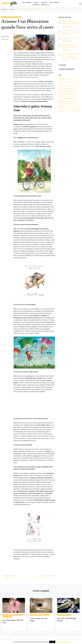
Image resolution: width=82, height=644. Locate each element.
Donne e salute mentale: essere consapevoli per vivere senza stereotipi (71, 24)
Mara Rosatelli (5, 37)
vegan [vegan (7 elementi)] (78, 111)
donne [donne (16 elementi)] (70, 89)
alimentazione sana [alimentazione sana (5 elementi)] (63, 82)
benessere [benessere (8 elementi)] (62, 84)
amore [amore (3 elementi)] (70, 82)
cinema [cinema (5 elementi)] (78, 84)
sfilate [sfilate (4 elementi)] (70, 106)
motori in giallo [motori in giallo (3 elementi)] (62, 99)
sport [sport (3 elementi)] (63, 109)
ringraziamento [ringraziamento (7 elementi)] (67, 104)
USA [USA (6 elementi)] (74, 111)
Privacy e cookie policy (62, 642)
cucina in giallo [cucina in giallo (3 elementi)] (76, 86)
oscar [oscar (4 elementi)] (71, 101)
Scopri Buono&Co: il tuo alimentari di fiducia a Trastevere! (70, 47)
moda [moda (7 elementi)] (77, 96)
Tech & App (47, 615)
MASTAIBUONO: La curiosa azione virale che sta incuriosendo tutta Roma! (71, 56)
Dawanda (36, 456)
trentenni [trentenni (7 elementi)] (61, 111)
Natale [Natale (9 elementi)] (67, 101)
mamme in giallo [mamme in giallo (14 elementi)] (65, 94)
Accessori (6, 615)
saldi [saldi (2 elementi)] (73, 104)
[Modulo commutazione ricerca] (80, 4)
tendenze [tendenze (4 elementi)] (67, 109)
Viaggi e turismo (7, 617)
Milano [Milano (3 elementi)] (74, 96)
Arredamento (34, 615)
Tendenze (20, 615)
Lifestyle (44, 3)
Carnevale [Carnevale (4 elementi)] (74, 84)
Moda (36, 3)
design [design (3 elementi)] (60, 89)
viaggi (15, 129)
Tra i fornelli (54, 3)
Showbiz (35, 5)
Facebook (48, 451)
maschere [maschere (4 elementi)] (75, 94)
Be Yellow (45, 5)
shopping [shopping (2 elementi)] (73, 106)
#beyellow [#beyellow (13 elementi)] (63, 79)
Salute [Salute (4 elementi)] (76, 104)
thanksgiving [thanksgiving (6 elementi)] (73, 109)
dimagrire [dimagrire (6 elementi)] (65, 89)
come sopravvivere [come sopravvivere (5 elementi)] (63, 86)
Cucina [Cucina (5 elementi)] (71, 86)
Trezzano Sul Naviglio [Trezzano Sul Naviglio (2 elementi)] (69, 111)
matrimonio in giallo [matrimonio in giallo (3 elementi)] (63, 96)
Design (10, 17)
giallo (38, 53)
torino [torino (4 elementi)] (79, 109)
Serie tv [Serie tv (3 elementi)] (66, 106)
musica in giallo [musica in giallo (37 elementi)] (67, 100)
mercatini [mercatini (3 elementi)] (70, 96)
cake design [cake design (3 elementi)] (68, 84)
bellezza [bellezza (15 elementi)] (76, 81)
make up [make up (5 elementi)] (72, 91)
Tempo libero (17, 17)
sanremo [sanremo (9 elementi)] (61, 106)
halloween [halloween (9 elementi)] (66, 91)
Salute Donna (26, 3)
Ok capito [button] (52, 642)
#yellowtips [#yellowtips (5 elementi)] (70, 79)
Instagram (17, 454)
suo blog (39, 71)
